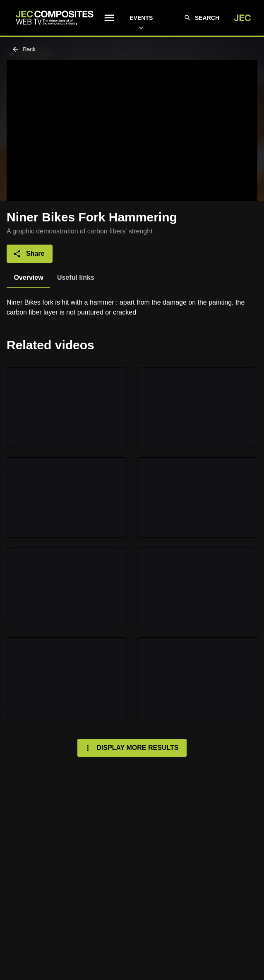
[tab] (28, 278)
